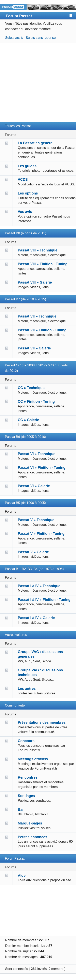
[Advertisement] (38, 84)
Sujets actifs (14, 38)
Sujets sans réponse (41, 38)
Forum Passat (19, 16)
